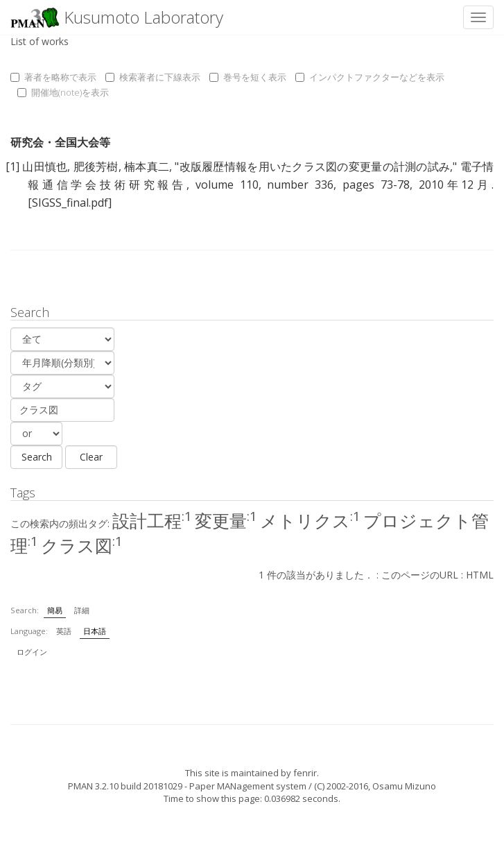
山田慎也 (45, 166)
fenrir (305, 773)
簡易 (55, 610)
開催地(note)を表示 (63, 92)
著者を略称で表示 (53, 77)
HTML (480, 575)
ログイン (32, 652)
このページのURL (420, 575)
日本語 (95, 631)
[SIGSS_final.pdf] (70, 203)
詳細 (82, 610)
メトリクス (310, 520)
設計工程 (152, 520)
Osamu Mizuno (404, 786)
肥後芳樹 (96, 166)
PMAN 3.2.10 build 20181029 (125, 786)
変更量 (226, 520)
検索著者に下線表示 (153, 77)
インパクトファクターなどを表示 (370, 77)
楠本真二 (147, 166)
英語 (64, 631)
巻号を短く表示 (248, 77)
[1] (12, 166)
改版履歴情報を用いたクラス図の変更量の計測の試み (314, 166)
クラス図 (82, 545)
